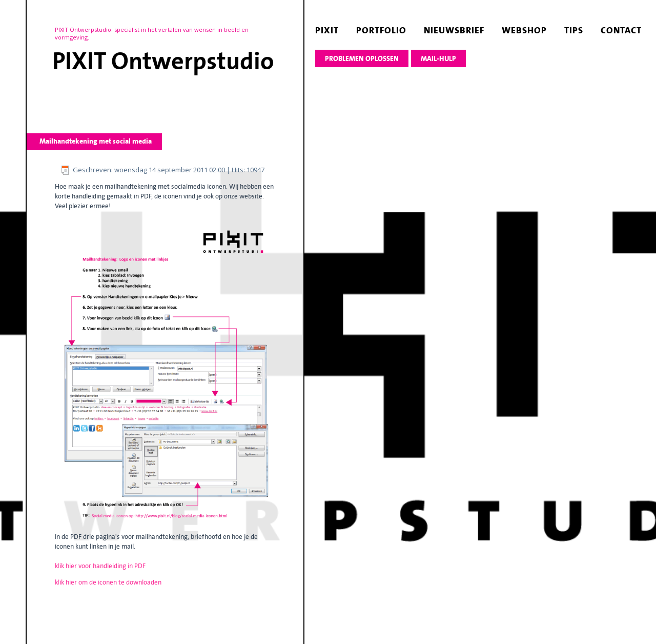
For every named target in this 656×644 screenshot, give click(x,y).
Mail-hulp (438, 59)
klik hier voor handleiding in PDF (100, 566)
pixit (327, 30)
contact (621, 30)
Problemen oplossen (362, 59)
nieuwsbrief (454, 30)
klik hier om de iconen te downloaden (108, 582)
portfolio (381, 30)
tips (574, 30)
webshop (524, 30)
